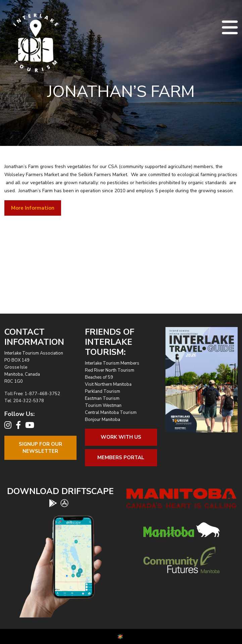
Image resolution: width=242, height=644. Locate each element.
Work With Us (121, 437)
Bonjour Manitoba (103, 420)
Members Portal (121, 458)
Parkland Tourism (103, 391)
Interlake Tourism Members (112, 363)
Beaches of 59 (99, 377)
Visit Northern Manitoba (108, 384)
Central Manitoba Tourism (111, 413)
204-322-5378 (29, 401)
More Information (33, 208)
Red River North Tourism (110, 370)
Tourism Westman (103, 406)
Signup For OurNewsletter (40, 448)
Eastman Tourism (102, 398)
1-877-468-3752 (42, 394)
